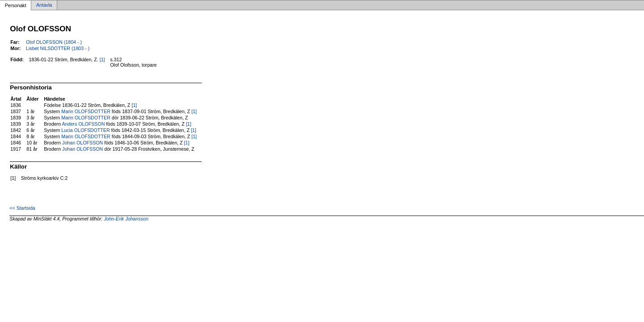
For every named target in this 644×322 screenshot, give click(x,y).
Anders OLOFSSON (83, 124)
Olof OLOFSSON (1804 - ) (54, 42)
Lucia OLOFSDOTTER (85, 130)
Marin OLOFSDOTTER (86, 111)
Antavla (44, 5)
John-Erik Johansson (126, 219)
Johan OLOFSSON (83, 143)
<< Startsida (22, 208)
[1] (102, 59)
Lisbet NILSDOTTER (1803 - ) (58, 48)
